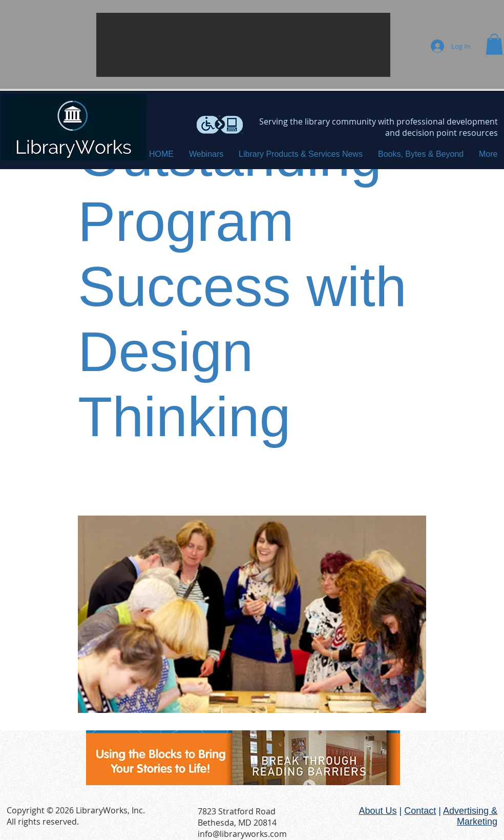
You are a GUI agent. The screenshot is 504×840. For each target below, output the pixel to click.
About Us (377, 811)
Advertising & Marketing (470, 816)
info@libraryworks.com (242, 834)
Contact (420, 811)
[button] (243, 45)
